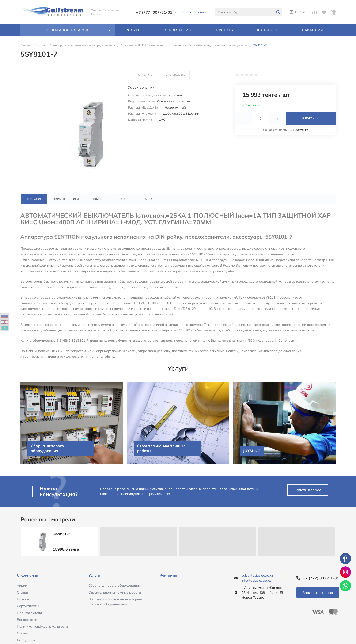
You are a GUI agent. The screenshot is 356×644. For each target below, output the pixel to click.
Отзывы (23, 633)
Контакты (168, 575)
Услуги (94, 575)
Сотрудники (27, 640)
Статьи (22, 592)
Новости (23, 599)
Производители (29, 613)
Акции (22, 586)
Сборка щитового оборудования (115, 586)
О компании (27, 575)
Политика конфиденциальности (42, 626)
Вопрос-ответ (28, 620)
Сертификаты (28, 606)
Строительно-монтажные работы (115, 592)
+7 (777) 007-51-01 (154, 12)
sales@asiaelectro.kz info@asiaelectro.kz (257, 578)
